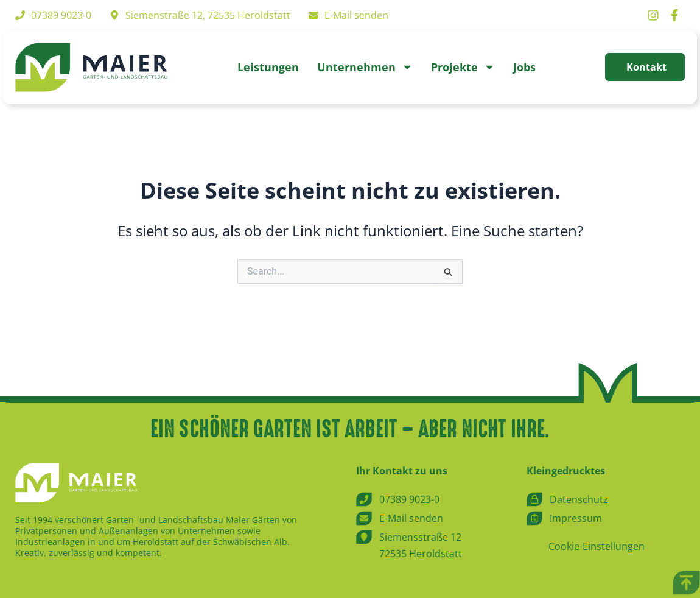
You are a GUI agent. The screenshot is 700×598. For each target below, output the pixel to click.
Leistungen (268, 67)
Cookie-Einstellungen (597, 547)
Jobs (524, 67)
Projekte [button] (463, 67)
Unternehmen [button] (365, 67)
